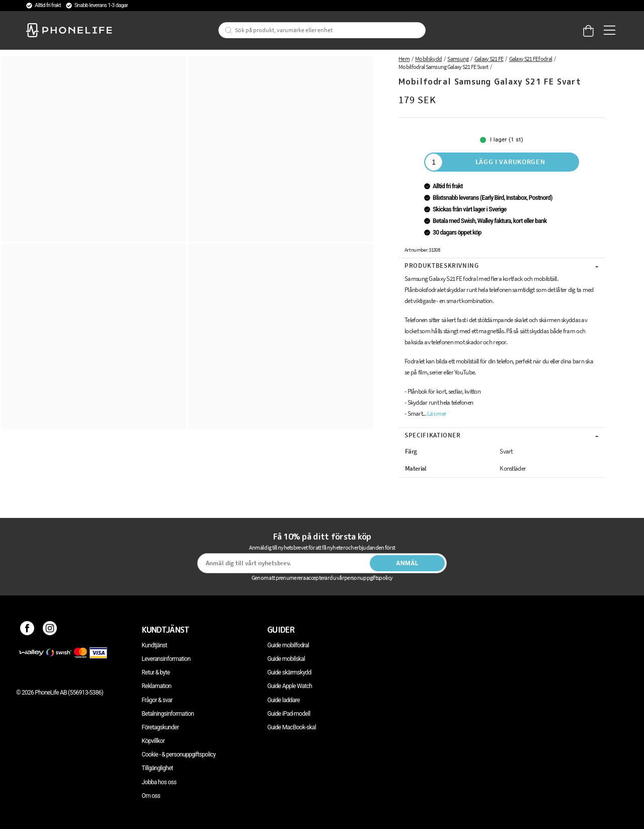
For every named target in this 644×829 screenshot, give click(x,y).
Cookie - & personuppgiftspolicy (179, 755)
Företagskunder (160, 727)
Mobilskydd (428, 59)
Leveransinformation (166, 659)
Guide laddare (283, 700)
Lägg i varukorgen (510, 162)
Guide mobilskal (286, 659)
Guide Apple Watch (290, 686)
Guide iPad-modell (289, 714)
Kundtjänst (154, 645)
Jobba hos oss (159, 782)
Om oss (151, 796)
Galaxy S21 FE (489, 59)
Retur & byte (156, 672)
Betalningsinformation (168, 714)
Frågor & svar (157, 700)
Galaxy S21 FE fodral (531, 59)
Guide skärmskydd (289, 672)
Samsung (458, 59)
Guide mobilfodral (288, 645)
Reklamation (157, 686)
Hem (404, 59)
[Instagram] (50, 630)
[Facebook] (27, 630)
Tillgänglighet (157, 768)
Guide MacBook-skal (292, 727)
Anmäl (407, 563)
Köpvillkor (153, 741)
